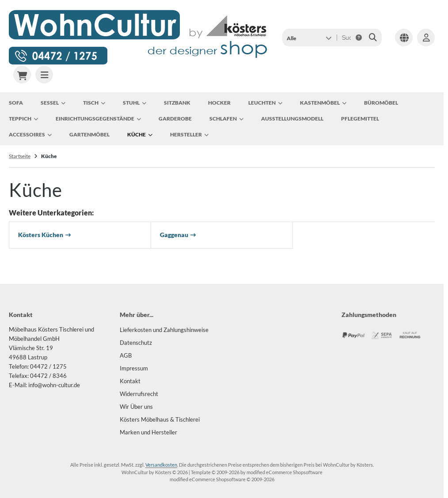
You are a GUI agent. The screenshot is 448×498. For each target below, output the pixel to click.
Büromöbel (381, 103)
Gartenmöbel (89, 134)
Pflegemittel (360, 119)
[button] (309, 38)
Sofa (16, 103)
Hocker (219, 103)
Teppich (23, 119)
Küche (140, 135)
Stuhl (135, 103)
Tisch (94, 103)
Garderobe (175, 119)
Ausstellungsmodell (292, 119)
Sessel (53, 103)
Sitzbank (177, 103)
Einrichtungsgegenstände (98, 119)
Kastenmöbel (323, 103)
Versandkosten (161, 465)
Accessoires (30, 135)
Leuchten (265, 103)
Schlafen (226, 119)
